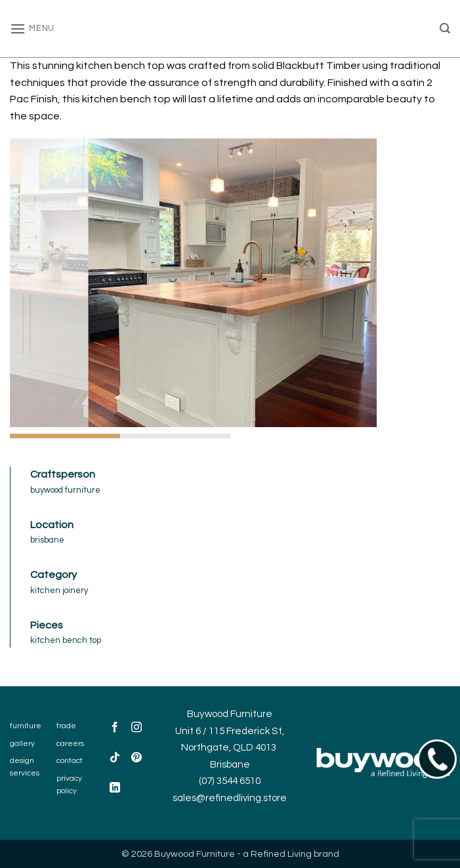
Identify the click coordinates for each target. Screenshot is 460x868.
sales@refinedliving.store (230, 798)
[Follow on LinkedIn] (115, 789)
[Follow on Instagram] (137, 729)
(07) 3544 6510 (230, 781)
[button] (32, 29)
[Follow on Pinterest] (137, 759)
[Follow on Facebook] (115, 729)
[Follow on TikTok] (115, 759)
